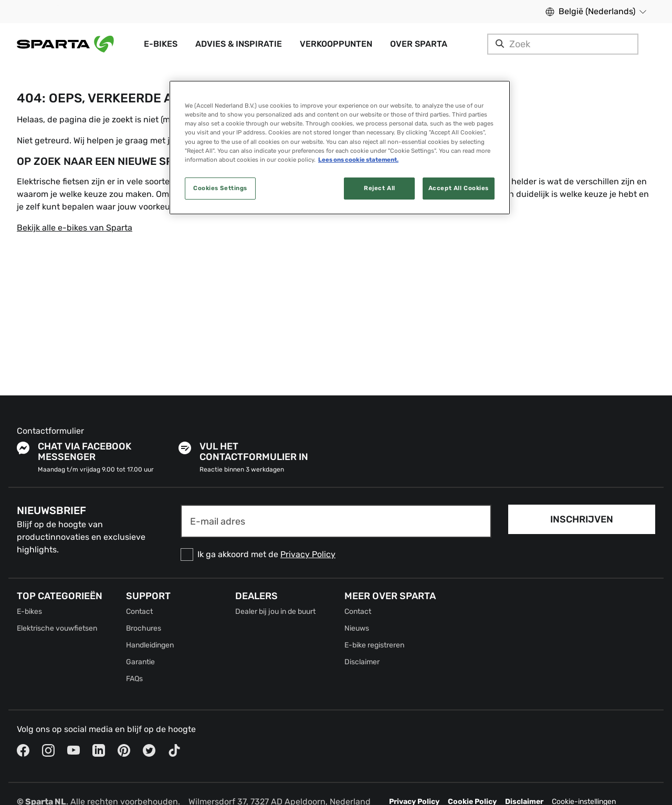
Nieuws (357, 628)
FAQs (134, 679)
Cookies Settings (220, 188)
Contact (139, 611)
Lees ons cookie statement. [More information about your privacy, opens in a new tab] (358, 160)
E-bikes (29, 611)
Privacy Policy (308, 554)
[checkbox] (336, 555)
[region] (340, 147)
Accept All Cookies (459, 188)
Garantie (140, 662)
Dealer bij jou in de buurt (275, 611)
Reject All (380, 188)
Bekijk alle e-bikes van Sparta (75, 228)
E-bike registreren (374, 645)
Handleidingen (150, 645)
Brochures (144, 628)
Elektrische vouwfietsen (57, 628)
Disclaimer (362, 662)
